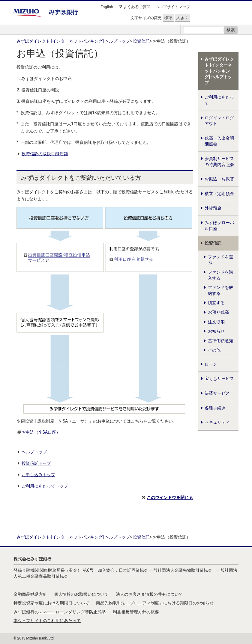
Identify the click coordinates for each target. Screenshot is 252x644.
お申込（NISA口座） (41, 432)
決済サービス (217, 393)
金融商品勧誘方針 (30, 594)
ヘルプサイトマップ (173, 7)
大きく (182, 18)
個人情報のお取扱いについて (81, 594)
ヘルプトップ (34, 452)
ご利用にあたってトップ (45, 486)
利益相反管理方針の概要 (136, 612)
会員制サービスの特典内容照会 (219, 162)
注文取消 (216, 322)
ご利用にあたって (219, 100)
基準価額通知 (220, 341)
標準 (168, 18)
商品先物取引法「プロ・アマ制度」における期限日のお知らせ (155, 603)
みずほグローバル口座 (219, 226)
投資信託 (141, 41)
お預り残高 (218, 312)
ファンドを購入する (220, 275)
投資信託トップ (36, 463)
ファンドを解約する (220, 290)
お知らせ (216, 331)
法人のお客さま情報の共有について (149, 594)
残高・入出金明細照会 (219, 141)
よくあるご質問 (137, 7)
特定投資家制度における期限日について (51, 603)
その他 (214, 350)
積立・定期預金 (219, 194)
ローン (211, 364)
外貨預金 (213, 208)
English (107, 7)
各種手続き (215, 408)
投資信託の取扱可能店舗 (45, 154)
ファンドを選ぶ (220, 260)
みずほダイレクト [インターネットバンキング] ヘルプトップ (73, 41)
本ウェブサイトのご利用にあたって (47, 621)
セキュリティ (217, 422)
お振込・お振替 (219, 179)
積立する (216, 303)
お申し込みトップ (38, 475)
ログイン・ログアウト (219, 121)
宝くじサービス (219, 378)
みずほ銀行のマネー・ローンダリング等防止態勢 (60, 612)
